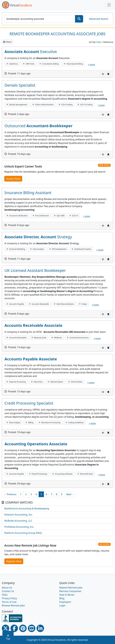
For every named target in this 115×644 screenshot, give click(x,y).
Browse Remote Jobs (13, 605)
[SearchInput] (40, 19)
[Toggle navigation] (109, 5)
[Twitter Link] (6, 628)
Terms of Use (9, 602)
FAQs (5, 595)
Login (62, 605)
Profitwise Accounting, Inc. (19, 527)
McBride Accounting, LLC (18, 521)
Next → (70, 494)
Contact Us (8, 591)
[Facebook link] (14, 628)
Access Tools (13, 179)
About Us (7, 588)
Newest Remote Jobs (71, 588)
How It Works (67, 595)
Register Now (14, 561)
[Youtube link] (32, 628)
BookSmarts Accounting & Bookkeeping (27, 508)
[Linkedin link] (40, 628)
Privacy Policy (9, 598)
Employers (65, 602)
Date (99, 42)
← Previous (10, 494)
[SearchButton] (79, 19)
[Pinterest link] (23, 628)
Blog (62, 598)
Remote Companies (70, 591)
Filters (7, 42)
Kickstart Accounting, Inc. (19, 515)
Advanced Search (99, 19)
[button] (103, 74)
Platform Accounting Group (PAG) (23, 533)
